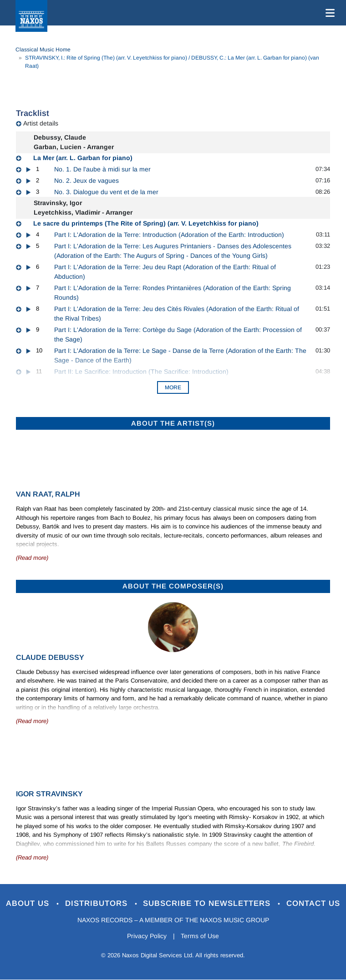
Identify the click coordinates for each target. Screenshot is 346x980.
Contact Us (314, 903)
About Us (29, 903)
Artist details (41, 123)
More (173, 387)
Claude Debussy (50, 657)
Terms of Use (200, 936)
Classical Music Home (43, 50)
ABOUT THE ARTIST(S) (173, 423)
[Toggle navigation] (328, 13)
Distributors (98, 903)
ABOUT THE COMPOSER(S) (173, 586)
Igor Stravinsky (49, 794)
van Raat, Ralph (48, 494)
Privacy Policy (147, 936)
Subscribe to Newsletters (209, 903)
